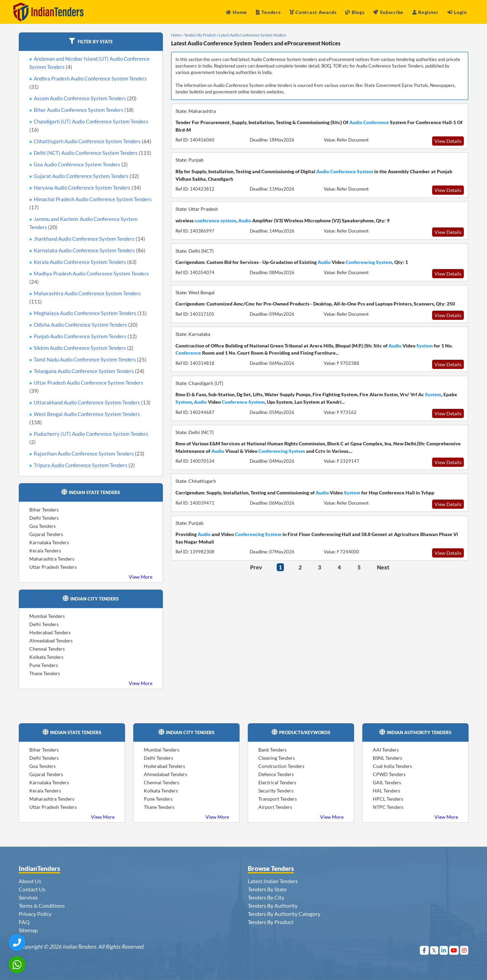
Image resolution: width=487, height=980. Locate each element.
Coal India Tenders (392, 766)
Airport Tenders (275, 807)
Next (383, 567)
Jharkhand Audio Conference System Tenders (89, 239)
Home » (177, 35)
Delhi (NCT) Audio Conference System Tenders (93, 153)
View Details (448, 141)
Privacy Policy (35, 914)
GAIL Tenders (387, 782)
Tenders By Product (271, 922)
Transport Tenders (278, 799)
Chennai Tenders (47, 649)
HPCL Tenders (388, 799)
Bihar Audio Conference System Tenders (84, 110)
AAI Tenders (386, 750)
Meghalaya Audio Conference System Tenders (90, 313)
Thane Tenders (45, 673)
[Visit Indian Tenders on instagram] (464, 950)
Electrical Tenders (277, 782)
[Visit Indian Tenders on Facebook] (424, 950)
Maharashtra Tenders (52, 559)
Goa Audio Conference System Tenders (81, 164)
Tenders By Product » (201, 35)
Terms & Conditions (42, 905)
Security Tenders (276, 791)
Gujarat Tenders (46, 534)
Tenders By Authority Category (284, 914)
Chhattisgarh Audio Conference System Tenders (93, 141)
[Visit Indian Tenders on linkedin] (444, 950)
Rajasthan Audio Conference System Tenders (89, 454)
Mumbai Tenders (47, 616)
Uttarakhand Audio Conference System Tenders (92, 402)
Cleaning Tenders (277, 758)
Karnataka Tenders (49, 542)
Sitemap (28, 930)
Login (457, 12)
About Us (30, 881)
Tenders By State (267, 889)
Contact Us (32, 889)
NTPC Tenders (388, 807)
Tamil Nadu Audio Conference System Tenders (90, 359)
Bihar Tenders (44, 510)
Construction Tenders (281, 766)
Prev (256, 567)
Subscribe (388, 12)
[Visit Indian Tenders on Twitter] (434, 950)
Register (425, 12)
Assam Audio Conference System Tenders (85, 98)
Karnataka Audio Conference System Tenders (90, 250)
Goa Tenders (42, 526)
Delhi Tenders (44, 518)
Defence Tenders (276, 774)
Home (237, 12)
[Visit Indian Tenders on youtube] (454, 950)
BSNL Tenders (387, 758)
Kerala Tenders (45, 551)
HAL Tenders (386, 791)
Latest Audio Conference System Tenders (253, 35)
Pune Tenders (44, 665)
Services (28, 897)
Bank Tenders (272, 750)
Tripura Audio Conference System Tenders (84, 465)
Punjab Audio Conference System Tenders (85, 336)
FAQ (24, 922)
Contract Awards (313, 12)
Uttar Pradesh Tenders (53, 567)
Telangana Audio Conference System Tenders (89, 371)
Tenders (268, 12)
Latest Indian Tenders (273, 881)
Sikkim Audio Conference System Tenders (84, 348)
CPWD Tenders (389, 774)
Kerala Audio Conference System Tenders (85, 262)
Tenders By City (266, 897)
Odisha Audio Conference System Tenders (86, 325)
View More (141, 577)
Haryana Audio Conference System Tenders (87, 188)
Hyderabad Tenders (50, 632)
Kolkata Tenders (46, 657)
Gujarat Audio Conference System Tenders (86, 176)
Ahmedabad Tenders (51, 641)
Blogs (355, 12)
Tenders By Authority (273, 905)
